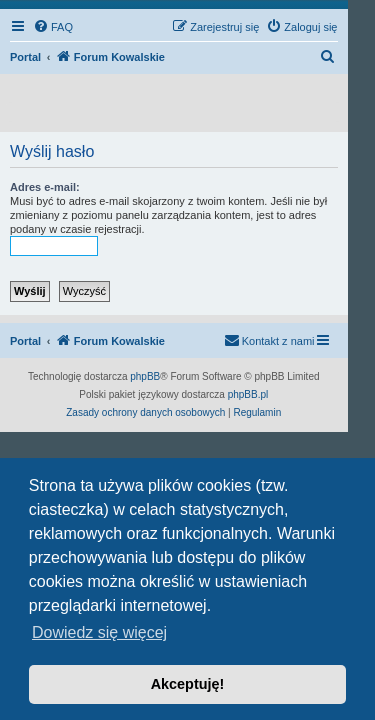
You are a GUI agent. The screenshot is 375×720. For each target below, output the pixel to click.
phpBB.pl (248, 394)
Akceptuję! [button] (188, 684)
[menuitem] (53, 27)
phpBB (145, 376)
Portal (25, 57)
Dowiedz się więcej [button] (99, 632)
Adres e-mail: (45, 187)
